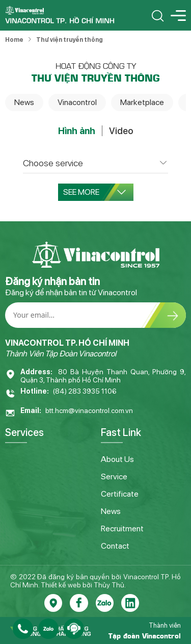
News (24, 102)
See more (94, 192)
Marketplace (142, 102)
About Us (117, 459)
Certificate (120, 494)
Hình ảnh (77, 131)
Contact (115, 546)
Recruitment (122, 529)
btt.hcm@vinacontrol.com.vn (89, 410)
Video (121, 131)
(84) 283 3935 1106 (85, 391)
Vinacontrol (77, 102)
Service (114, 476)
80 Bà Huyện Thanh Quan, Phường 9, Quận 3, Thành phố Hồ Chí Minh (103, 376)
